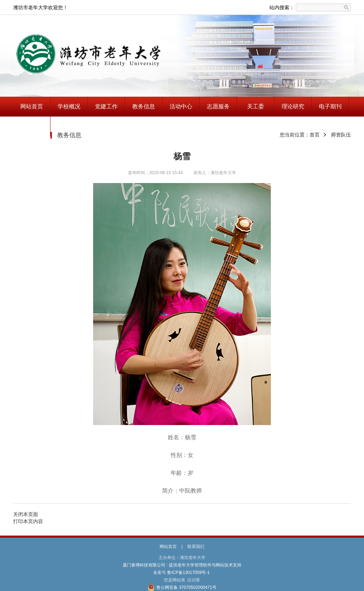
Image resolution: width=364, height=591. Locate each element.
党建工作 (106, 106)
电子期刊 (330, 106)
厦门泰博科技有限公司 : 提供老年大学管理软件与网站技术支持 (182, 565)
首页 (315, 135)
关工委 (256, 106)
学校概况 (69, 106)
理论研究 (293, 106)
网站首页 (32, 106)
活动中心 (181, 106)
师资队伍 (341, 135)
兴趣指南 (32, 126)
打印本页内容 (28, 521)
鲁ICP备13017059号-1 (189, 573)
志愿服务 (218, 106)
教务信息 (144, 106)
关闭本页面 (26, 514)
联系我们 (196, 547)
